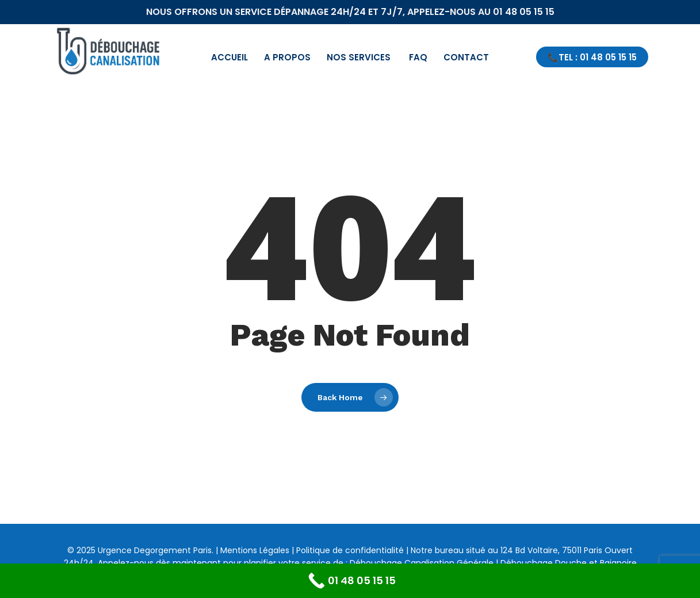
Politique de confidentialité (350, 550)
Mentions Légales (255, 550)
